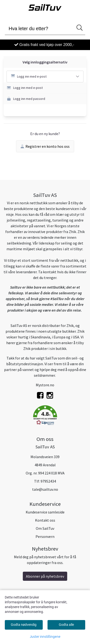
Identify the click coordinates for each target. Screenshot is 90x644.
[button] (47, 88)
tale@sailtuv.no (45, 489)
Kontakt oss (45, 520)
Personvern (45, 536)
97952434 (48, 481)
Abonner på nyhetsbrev (45, 576)
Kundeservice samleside (45, 512)
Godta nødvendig (24, 625)
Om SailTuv (45, 528)
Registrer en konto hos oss (45, 146)
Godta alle (66, 625)
